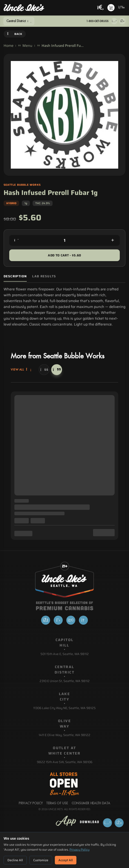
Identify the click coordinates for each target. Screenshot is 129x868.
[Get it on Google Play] (122, 21)
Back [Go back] (15, 34)
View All (21, 370)
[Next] (57, 370)
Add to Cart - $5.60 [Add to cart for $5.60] (64, 255)
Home (9, 46)
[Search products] (100, 8)
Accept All (66, 860)
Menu (27, 46)
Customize (41, 860)
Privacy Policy (79, 850)
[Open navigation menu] (121, 8)
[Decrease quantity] (16, 240)
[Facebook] (46, 620)
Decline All (15, 860)
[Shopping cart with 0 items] (111, 8)
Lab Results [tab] (44, 276)
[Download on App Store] (114, 21)
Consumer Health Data (91, 803)
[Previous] (44, 370)
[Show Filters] (19, 21)
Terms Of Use (57, 803)
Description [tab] (15, 276)
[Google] (83, 620)
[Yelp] (71, 620)
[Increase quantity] (113, 240)
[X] (58, 620)
